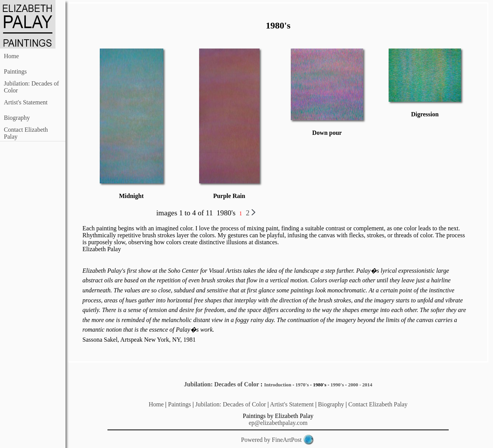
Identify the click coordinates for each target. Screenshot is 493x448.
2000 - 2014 (360, 385)
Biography (17, 118)
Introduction (278, 385)
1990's (337, 385)
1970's (302, 385)
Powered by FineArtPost (271, 440)
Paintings (15, 71)
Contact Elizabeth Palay (378, 404)
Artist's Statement (26, 102)
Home (11, 56)
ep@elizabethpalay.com (278, 423)
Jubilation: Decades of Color (222, 384)
